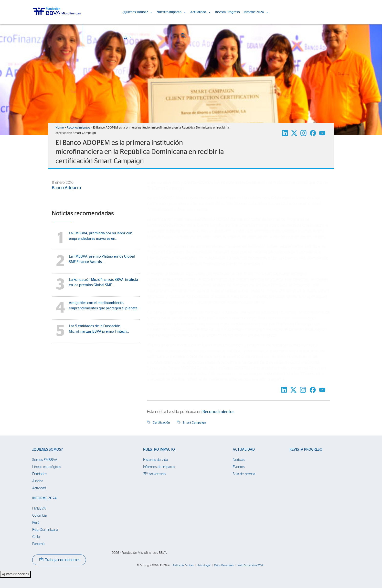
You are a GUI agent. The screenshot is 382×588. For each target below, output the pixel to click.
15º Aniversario (154, 474)
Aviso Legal (204, 565)
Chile (36, 537)
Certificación (161, 423)
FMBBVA (39, 508)
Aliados (38, 481)
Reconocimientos (78, 128)
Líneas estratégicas (47, 467)
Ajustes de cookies (15, 574)
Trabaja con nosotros (60, 560)
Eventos (239, 467)
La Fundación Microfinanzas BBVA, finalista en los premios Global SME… (103, 282)
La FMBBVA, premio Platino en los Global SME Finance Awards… (102, 259)
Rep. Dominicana (45, 530)
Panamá (38, 544)
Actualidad (201, 12)
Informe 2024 (256, 12)
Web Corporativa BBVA (251, 565)
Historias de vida (155, 460)
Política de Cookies (183, 565)
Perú (36, 523)
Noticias (239, 460)
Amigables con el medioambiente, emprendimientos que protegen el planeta (103, 306)
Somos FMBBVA (45, 460)
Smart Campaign (194, 423)
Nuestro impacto (171, 12)
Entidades (40, 474)
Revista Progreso (227, 12)
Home (60, 128)
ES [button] (318, 13)
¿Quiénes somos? (138, 12)
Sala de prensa (244, 474)
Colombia (39, 516)
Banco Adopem (66, 188)
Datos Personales (224, 565)
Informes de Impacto (159, 467)
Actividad (39, 488)
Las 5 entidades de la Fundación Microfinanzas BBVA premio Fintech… (99, 329)
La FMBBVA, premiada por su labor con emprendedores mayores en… (101, 236)
